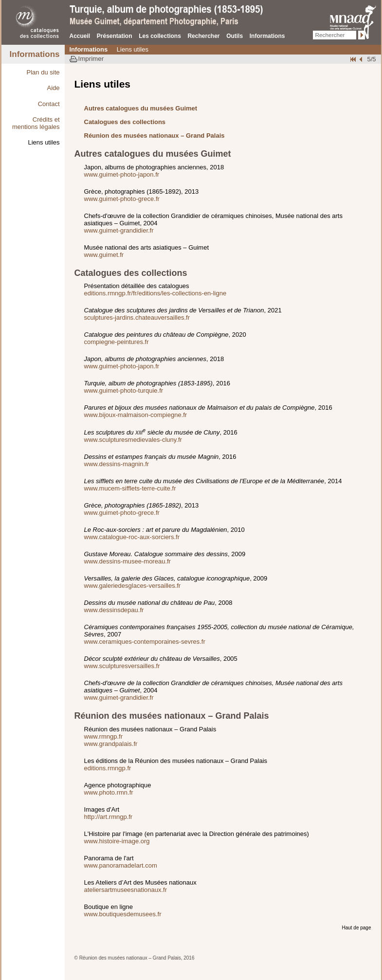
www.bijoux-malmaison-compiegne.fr (136, 415)
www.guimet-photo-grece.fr (122, 199)
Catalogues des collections (125, 122)
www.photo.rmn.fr (109, 792)
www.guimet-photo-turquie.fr (124, 390)
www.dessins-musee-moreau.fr (127, 561)
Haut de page (356, 928)
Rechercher (203, 36)
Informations (267, 36)
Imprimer (91, 59)
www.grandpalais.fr (111, 744)
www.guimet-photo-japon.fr (122, 174)
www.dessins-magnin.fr (117, 464)
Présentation (115, 36)
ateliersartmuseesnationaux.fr (126, 890)
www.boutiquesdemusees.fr (123, 914)
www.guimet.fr (104, 255)
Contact (49, 104)
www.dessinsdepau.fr (114, 610)
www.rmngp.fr (103, 736)
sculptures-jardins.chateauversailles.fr (137, 318)
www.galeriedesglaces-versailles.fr (133, 586)
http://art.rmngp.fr (109, 817)
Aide (53, 88)
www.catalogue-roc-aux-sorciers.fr (132, 537)
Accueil (80, 36)
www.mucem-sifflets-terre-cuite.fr (130, 488)
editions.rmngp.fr (108, 768)
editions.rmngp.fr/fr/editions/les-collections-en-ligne (155, 293)
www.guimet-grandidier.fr (119, 230)
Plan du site (43, 72)
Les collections (160, 36)
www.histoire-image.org (117, 841)
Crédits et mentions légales (36, 123)
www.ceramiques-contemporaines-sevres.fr (145, 642)
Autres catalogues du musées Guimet (141, 108)
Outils (235, 36)
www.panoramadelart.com (121, 865)
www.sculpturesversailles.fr (122, 666)
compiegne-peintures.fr (117, 342)
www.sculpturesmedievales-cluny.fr (133, 440)
